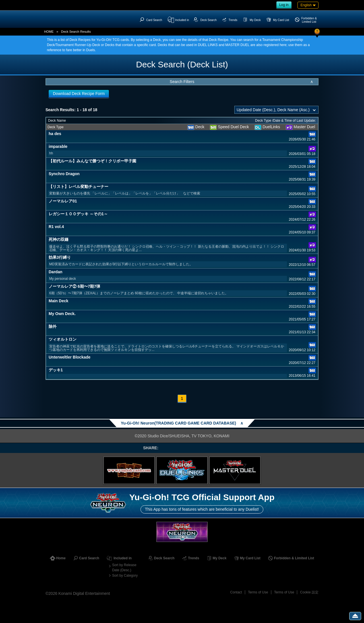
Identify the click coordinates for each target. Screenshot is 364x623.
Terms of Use (258, 592)
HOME (49, 32)
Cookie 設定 (309, 592)
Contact (236, 592)
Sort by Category (125, 576)
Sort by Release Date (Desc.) (124, 568)
